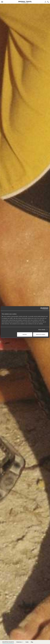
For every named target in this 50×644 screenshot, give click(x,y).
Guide (27, 642)
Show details (42, 330)
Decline (25, 334)
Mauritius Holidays (8, 642)
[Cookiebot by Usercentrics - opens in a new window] (42, 308)
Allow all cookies (41, 334)
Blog (32, 642)
